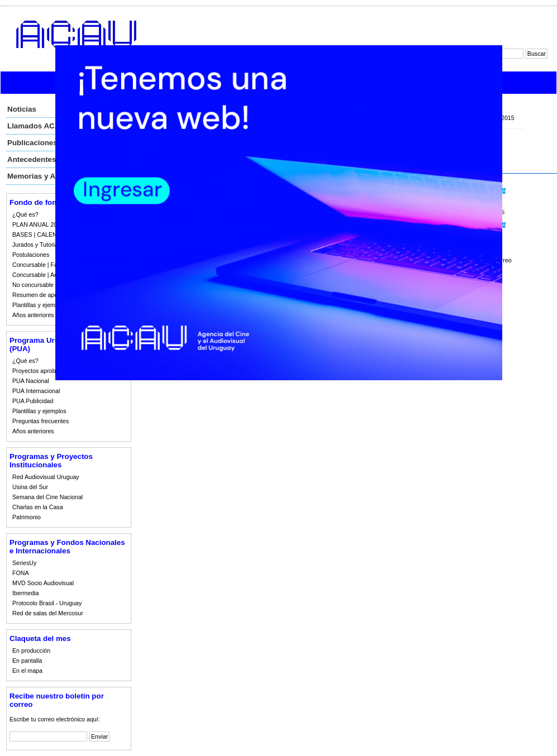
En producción (31, 650)
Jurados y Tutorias (37, 245)
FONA (21, 573)
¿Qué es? (25, 214)
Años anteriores (33, 315)
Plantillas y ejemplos (39, 305)
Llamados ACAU (36, 126)
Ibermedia (25, 593)
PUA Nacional (31, 381)
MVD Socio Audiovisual (43, 583)
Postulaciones (31, 255)
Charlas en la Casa (38, 507)
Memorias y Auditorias (47, 176)
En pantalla (27, 661)
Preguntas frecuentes (41, 421)
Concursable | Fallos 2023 (47, 265)
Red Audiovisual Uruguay (46, 477)
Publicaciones (32, 143)
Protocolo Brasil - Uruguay (47, 603)
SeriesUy (24, 563)
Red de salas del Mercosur (48, 613)
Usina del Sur (30, 487)
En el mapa (27, 671)
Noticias (22, 109)
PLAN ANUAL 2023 (38, 224)
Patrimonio (27, 517)
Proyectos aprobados (41, 371)
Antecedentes (32, 159)
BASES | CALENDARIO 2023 (51, 235)
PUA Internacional (36, 391)
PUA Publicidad (33, 401)
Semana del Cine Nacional (47, 497)
